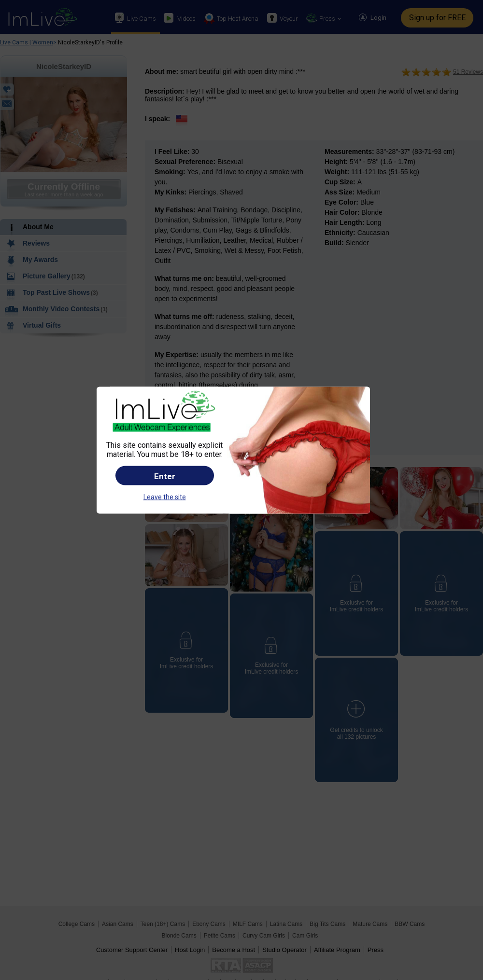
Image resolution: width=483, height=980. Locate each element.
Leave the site (165, 497)
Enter (165, 476)
